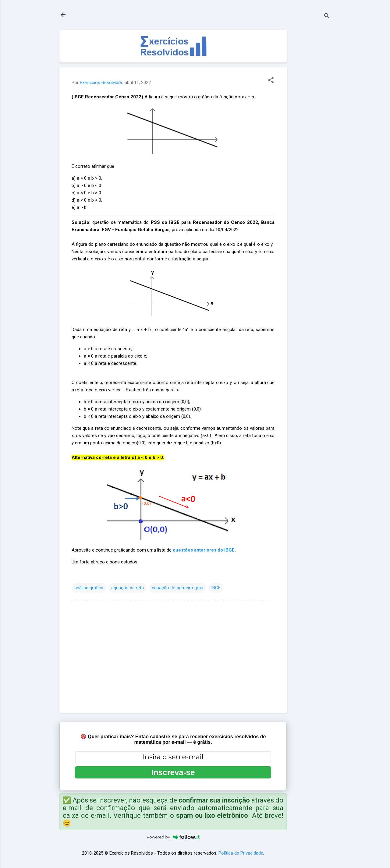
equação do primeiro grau (177, 588)
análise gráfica (89, 588)
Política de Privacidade (241, 853)
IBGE (216, 588)
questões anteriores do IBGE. (204, 550)
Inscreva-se (173, 772)
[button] (271, 81)
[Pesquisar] (327, 17)
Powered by (173, 837)
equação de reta (128, 588)
